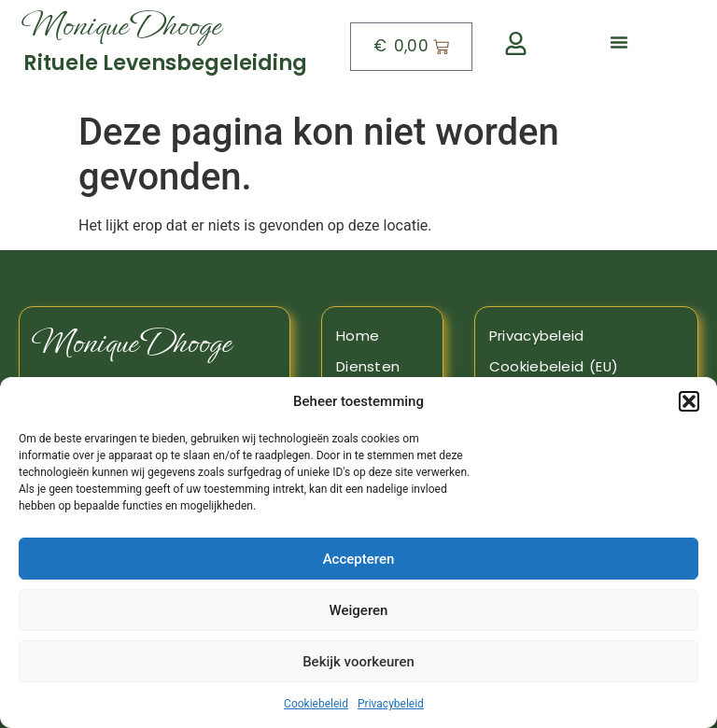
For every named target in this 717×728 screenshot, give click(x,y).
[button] (689, 401)
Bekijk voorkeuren (358, 662)
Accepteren (359, 559)
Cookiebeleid (316, 704)
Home (358, 336)
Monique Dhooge (132, 343)
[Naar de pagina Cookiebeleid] (586, 367)
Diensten (368, 366)
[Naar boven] (172, 47)
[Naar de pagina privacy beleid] (586, 336)
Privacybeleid (391, 704)
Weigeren (359, 610)
